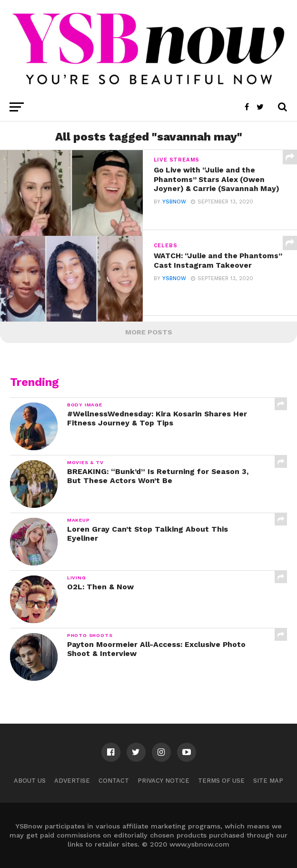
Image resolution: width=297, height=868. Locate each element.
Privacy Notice (163, 781)
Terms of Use (221, 781)
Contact (114, 781)
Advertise (72, 781)
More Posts (149, 332)
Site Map (268, 781)
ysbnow (174, 212)
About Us (30, 781)
